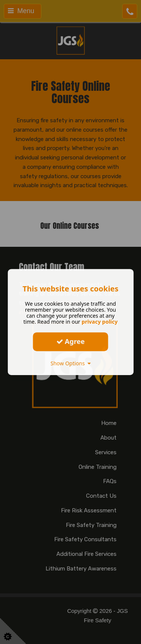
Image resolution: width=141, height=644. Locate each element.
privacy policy (100, 322)
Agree (71, 341)
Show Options (70, 363)
